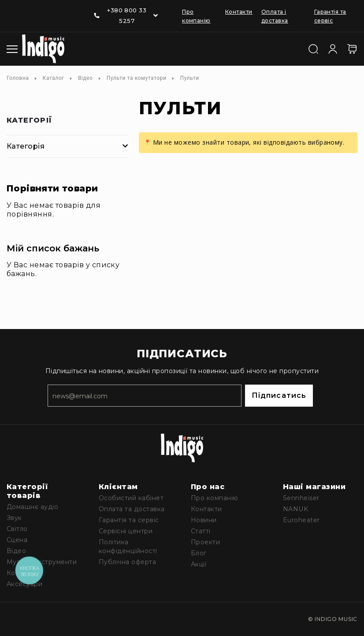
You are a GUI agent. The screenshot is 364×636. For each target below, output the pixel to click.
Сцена (17, 540)
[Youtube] (29, 9)
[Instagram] (12, 22)
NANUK (295, 509)
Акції (199, 564)
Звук (14, 518)
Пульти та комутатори (137, 78)
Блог (199, 553)
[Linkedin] (46, 9)
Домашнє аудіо (32, 507)
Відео (85, 78)
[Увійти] (333, 48)
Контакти (239, 12)
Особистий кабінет (131, 498)
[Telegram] (63, 9)
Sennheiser (301, 498)
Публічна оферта (127, 562)
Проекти (205, 542)
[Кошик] (352, 49)
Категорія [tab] (26, 146)
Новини (204, 520)
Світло (17, 529)
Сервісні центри (126, 531)
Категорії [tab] (30, 121)
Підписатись (279, 395)
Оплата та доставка (132, 509)
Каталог (54, 78)
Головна (18, 78)
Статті (201, 531)
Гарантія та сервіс (129, 520)
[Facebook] (12, 9)
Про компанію (215, 498)
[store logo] (43, 49)
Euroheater (301, 520)
